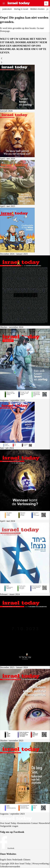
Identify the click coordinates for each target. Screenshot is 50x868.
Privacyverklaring (41, 864)
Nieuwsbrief (44, 823)
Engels (3, 860)
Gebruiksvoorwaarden (10, 866)
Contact (35, 823)
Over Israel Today (8, 823)
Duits (9, 860)
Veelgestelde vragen (9, 826)
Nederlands (17, 860)
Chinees (27, 860)
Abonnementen (24, 823)
